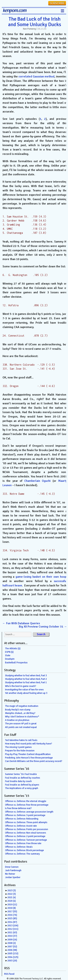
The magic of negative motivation (22, 706)
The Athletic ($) (13, 649)
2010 (12, 936)
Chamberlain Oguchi (38, 481)
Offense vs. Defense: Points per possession (27, 829)
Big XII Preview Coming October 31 (43, 627)
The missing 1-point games (18, 747)
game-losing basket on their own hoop (41, 577)
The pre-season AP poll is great (21, 724)
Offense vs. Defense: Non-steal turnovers (26, 833)
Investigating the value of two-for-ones (24, 690)
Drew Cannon (12, 867)
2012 (13, 929)
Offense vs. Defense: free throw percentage (27, 805)
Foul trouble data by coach (18, 781)
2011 (12, 933)
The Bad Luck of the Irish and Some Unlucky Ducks (35, 22)
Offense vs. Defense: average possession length (29, 812)
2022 (12, 894)
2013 (13, 926)
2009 (12, 940)
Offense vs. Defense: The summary (22, 854)
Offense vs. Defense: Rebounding (22, 819)
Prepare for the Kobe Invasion (20, 751)
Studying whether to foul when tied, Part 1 (26, 682)
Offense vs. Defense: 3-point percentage (25, 815)
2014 (12, 922)
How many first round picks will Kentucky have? (29, 744)
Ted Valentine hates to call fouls (21, 740)
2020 (12, 901)
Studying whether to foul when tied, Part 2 (26, 679)
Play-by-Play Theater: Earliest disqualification (28, 754)
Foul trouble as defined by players (22, 785)
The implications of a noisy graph (22, 788)
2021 (12, 897)
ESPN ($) (9, 652)
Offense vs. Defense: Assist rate (21, 826)
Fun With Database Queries (21, 623)
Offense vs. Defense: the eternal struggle (26, 801)
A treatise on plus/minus (17, 720)
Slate (8, 655)
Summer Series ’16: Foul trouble (21, 774)
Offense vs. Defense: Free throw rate (23, 843)
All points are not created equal (21, 727)
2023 (12, 891)
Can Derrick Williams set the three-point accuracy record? (34, 761)
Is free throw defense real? (18, 808)
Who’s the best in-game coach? (21, 686)
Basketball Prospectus (16, 663)
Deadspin (10, 659)
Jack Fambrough (13, 870)
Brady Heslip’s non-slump (18, 710)
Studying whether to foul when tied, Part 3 (26, 676)
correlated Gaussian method (36, 77)
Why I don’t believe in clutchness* (22, 717)
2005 (13, 954)
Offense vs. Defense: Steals (19, 847)
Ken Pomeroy (30, 29)
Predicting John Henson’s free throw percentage (29, 758)
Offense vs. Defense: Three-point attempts (26, 822)
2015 (12, 918)
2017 (12, 912)
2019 (12, 905)
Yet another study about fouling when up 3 (26, 693)
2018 (12, 908)
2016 (12, 915)
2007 (12, 947)
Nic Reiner (10, 874)
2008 (12, 943)
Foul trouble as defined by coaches (23, 778)
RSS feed (9, 974)
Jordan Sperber (13, 877)
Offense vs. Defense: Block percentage (24, 850)
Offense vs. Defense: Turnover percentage (26, 840)
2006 (12, 950)
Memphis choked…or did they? (20, 713)
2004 (13, 957)
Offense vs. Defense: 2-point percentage (25, 836)
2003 (12, 961)
